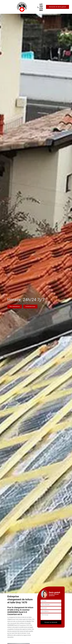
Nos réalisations (15, 306)
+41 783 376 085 (40, 7)
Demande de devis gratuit (58, 7)
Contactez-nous (30, 306)
